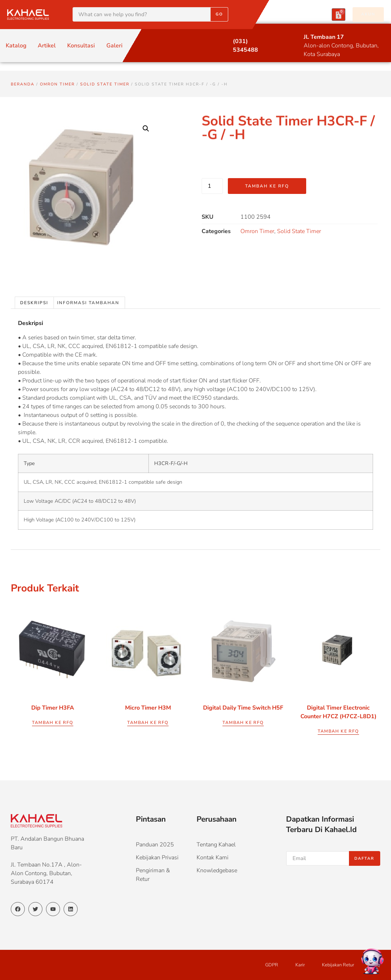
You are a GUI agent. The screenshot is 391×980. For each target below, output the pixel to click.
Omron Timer (57, 84)
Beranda (23, 84)
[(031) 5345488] (219, 42)
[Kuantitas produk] (212, 186)
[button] (146, 129)
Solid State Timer (105, 84)
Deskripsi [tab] (34, 303)
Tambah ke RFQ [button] (52, 723)
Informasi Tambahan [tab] (88, 303)
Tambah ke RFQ (267, 186)
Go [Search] (219, 14)
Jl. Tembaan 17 (324, 37)
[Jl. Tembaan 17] (290, 38)
